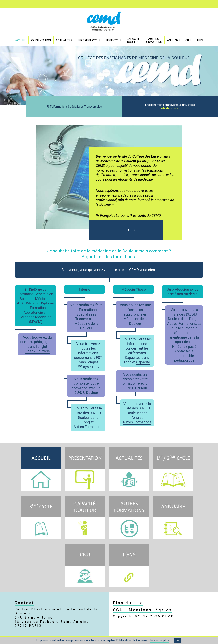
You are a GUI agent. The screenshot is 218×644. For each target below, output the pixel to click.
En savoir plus (159, 640)
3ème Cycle (114, 40)
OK (178, 641)
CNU (188, 40)
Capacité (143, 362)
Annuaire (174, 40)
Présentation (41, 40)
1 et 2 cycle (37, 351)
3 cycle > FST (88, 367)
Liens (199, 40)
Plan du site (128, 603)
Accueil (21, 40)
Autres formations (153, 40)
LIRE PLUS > (126, 230)
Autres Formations (88, 427)
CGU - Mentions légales (143, 610)
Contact (24, 603)
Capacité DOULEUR (133, 40)
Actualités (64, 40)
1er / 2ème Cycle (89, 40)
